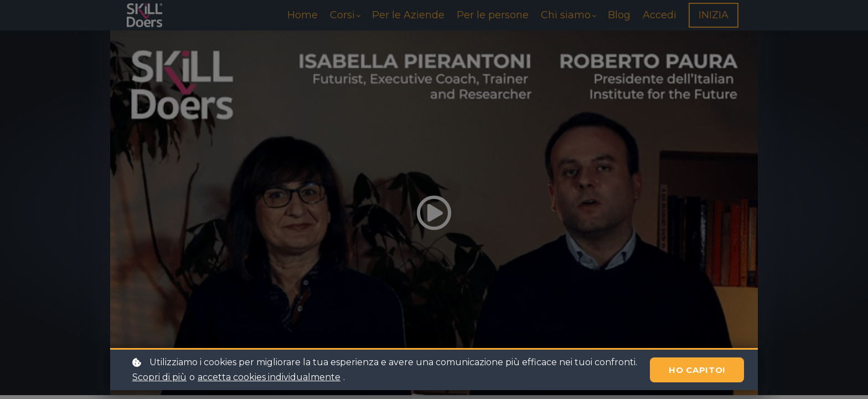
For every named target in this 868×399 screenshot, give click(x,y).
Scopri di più (159, 377)
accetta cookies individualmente (269, 377)
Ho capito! (697, 370)
